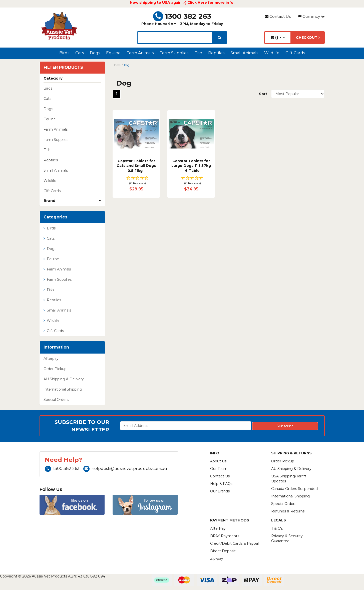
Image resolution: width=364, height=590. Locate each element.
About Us (218, 461)
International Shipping (63, 389)
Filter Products (63, 68)
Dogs (95, 53)
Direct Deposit (223, 551)
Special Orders (56, 400)
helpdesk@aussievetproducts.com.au (125, 469)
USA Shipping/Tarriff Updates (289, 479)
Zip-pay (217, 558)
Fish (198, 53)
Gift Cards (295, 53)
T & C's (277, 528)
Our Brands (220, 491)
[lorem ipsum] (175, 38)
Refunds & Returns (288, 511)
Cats (80, 53)
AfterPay (218, 528)
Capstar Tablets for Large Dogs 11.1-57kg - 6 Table (191, 166)
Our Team (219, 469)
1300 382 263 (182, 16)
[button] (136, 181)
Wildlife (272, 53)
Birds (64, 53)
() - (278, 37)
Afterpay (51, 359)
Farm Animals (140, 53)
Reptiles (216, 53)
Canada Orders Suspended (294, 489)
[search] (220, 38)
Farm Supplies (174, 53)
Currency (311, 16)
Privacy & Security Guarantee (287, 538)
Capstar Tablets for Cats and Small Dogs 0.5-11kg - (136, 166)
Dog (127, 65)
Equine (113, 53)
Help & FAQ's (222, 484)
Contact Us (278, 16)
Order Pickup (55, 369)
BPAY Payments (225, 536)
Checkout (308, 38)
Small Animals (244, 53)
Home (117, 65)
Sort (263, 94)
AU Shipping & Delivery (64, 379)
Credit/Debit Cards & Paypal (234, 543)
